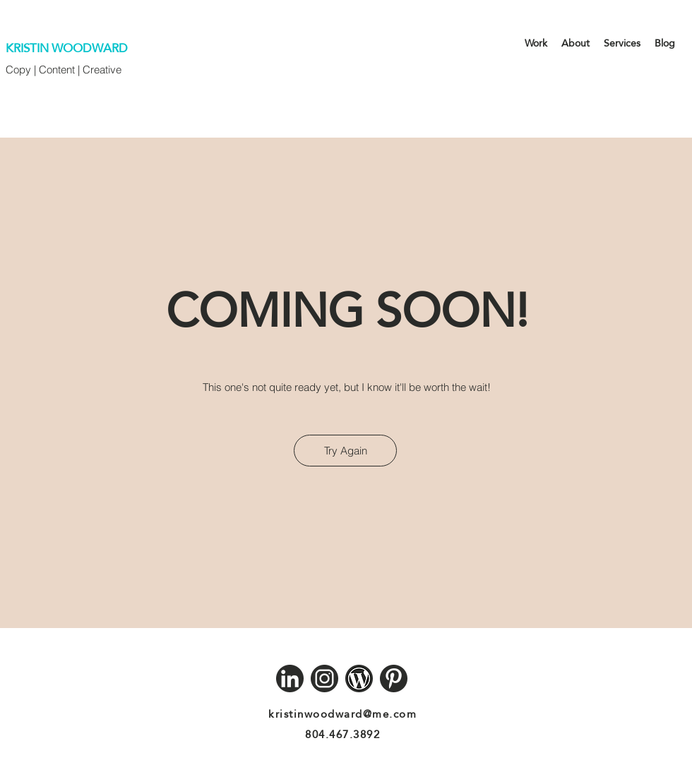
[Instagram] (324, 679)
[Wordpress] (359, 679)
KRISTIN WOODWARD (67, 48)
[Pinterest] (394, 679)
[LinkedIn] (290, 679)
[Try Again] (345, 451)
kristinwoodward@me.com (342, 714)
